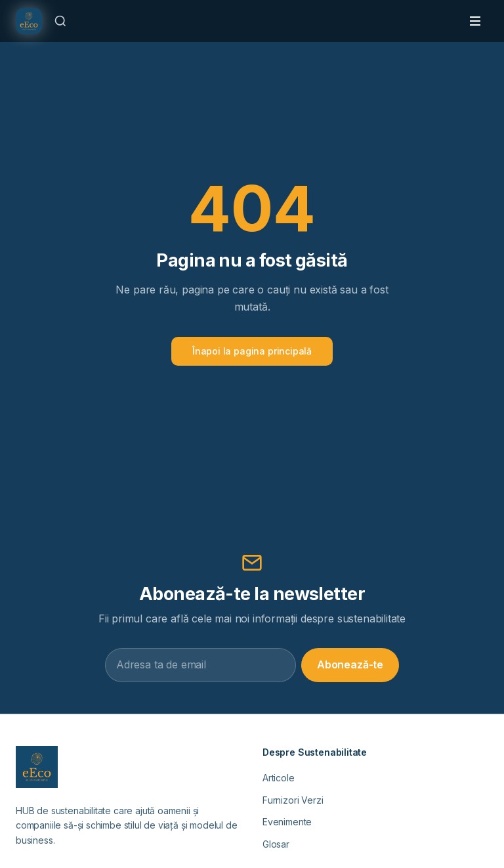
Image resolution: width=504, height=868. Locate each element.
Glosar (276, 844)
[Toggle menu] (475, 21)
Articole (279, 778)
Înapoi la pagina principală (252, 351)
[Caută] (60, 21)
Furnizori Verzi (293, 800)
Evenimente (287, 822)
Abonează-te (350, 664)
